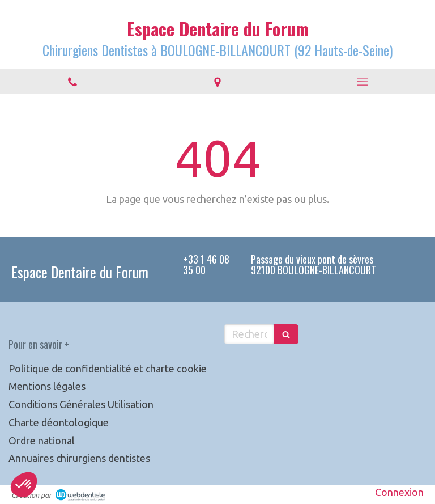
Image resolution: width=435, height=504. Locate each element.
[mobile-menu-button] (362, 82)
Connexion (399, 492)
